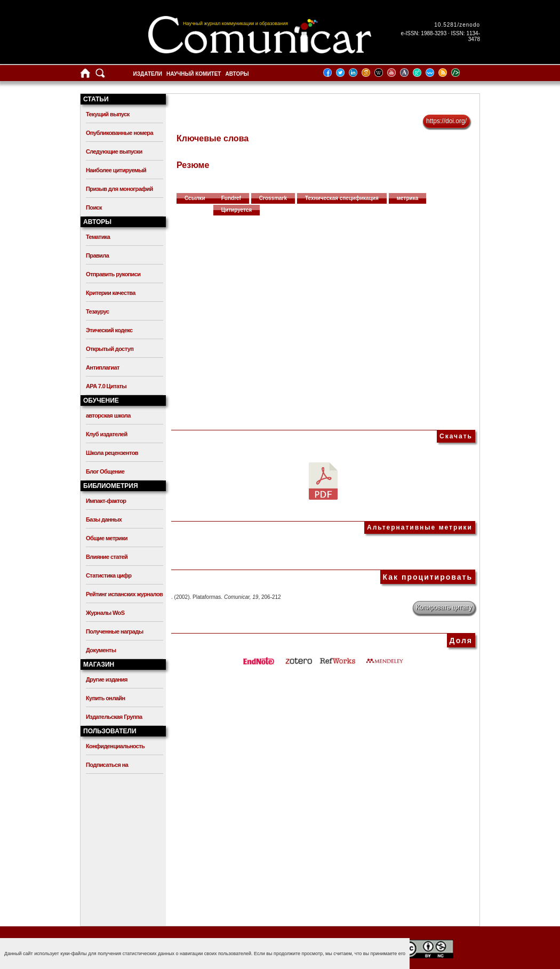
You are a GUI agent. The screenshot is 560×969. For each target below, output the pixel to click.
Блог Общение (105, 471)
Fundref (231, 198)
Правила (97, 255)
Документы (101, 650)
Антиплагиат (103, 367)
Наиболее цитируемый (116, 170)
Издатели (148, 74)
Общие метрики (107, 538)
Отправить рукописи (113, 274)
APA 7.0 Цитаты (106, 386)
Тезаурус (97, 311)
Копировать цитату (444, 607)
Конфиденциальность (115, 746)
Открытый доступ (110, 349)
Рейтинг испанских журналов (124, 594)
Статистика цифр (109, 575)
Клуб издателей (107, 434)
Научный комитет (194, 74)
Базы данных (104, 519)
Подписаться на (107, 765)
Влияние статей (107, 557)
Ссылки (195, 198)
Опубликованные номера (119, 133)
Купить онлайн (106, 698)
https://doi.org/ (446, 121)
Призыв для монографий (119, 189)
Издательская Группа (114, 717)
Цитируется (237, 210)
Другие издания (107, 679)
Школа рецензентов (112, 453)
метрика (408, 198)
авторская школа (108, 415)
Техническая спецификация (342, 198)
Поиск (94, 207)
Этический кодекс (109, 330)
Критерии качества (111, 293)
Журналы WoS (105, 613)
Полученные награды (114, 631)
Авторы (237, 74)
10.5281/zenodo (457, 25)
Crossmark (273, 198)
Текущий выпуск (108, 114)
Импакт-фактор (106, 501)
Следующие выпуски (114, 151)
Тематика (98, 237)
